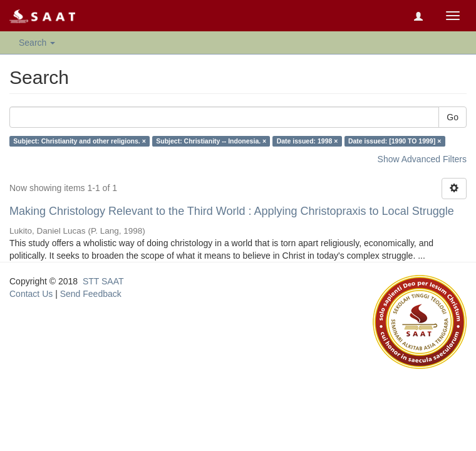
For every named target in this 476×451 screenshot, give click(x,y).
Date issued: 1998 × (308, 141)
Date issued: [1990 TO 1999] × (395, 141)
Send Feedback (91, 294)
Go (453, 117)
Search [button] (37, 43)
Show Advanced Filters (422, 159)
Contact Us (31, 294)
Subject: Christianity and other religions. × (80, 141)
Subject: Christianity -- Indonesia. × (211, 141)
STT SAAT (103, 281)
